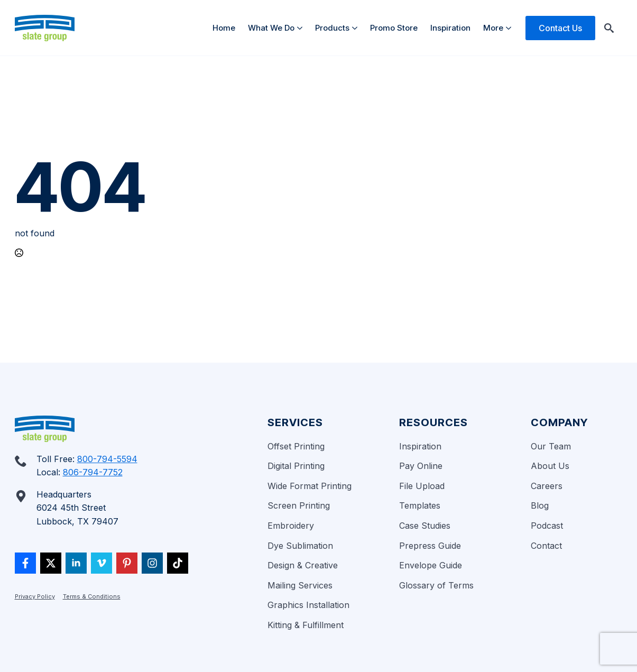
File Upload (422, 486)
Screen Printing (299, 505)
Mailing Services (300, 585)
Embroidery (291, 526)
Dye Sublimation (300, 546)
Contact (546, 546)
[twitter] (51, 563)
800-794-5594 (107, 459)
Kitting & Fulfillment (306, 625)
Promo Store (394, 28)
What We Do (271, 28)
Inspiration (450, 28)
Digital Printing (296, 466)
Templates (420, 505)
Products (332, 28)
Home (224, 28)
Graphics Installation (308, 605)
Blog (540, 505)
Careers (547, 486)
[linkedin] (76, 563)
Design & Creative (303, 565)
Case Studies (425, 526)
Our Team (551, 446)
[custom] (25, 563)
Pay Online (421, 466)
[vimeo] (101, 563)
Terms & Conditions (92, 596)
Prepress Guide (430, 546)
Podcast (547, 526)
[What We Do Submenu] (302, 28)
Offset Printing (296, 446)
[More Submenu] (510, 28)
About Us (550, 466)
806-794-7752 (93, 472)
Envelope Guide (431, 565)
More (493, 28)
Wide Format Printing (310, 486)
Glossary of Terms (436, 585)
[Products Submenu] (357, 28)
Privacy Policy (35, 596)
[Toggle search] (609, 28)
